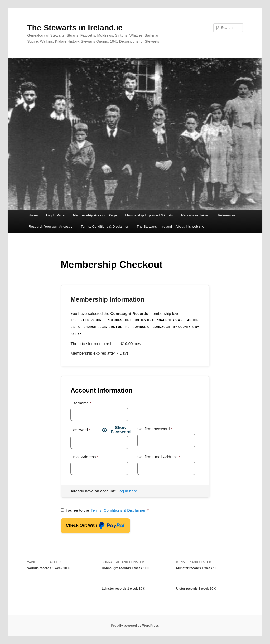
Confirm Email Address (159, 457)
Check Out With (95, 526)
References (226, 215)
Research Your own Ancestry (50, 227)
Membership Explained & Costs (149, 215)
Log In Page (55, 215)
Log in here (127, 491)
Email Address (84, 457)
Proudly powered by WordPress (135, 626)
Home (33, 215)
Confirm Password (155, 429)
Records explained (195, 215)
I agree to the (105, 510)
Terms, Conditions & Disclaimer (105, 227)
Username (81, 403)
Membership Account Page (95, 215)
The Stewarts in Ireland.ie (75, 28)
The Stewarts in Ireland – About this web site (170, 227)
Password (80, 430)
